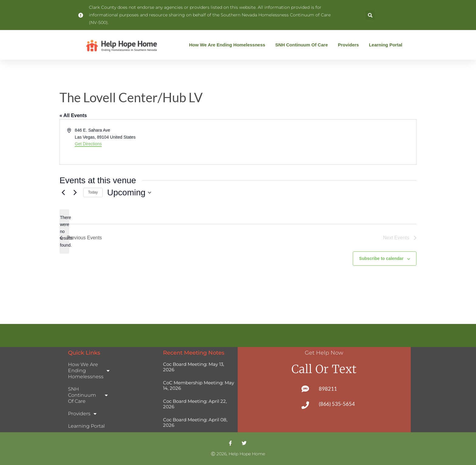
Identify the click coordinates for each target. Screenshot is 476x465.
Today (93, 192)
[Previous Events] (63, 193)
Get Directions (88, 144)
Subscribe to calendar (381, 258)
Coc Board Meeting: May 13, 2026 (194, 367)
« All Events (73, 115)
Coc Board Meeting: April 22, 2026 (195, 404)
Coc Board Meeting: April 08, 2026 (195, 422)
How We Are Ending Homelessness (229, 45)
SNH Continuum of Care (303, 45)
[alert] (64, 231)
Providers (350, 45)
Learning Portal (386, 45)
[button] (370, 15)
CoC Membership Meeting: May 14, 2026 (199, 385)
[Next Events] (75, 193)
